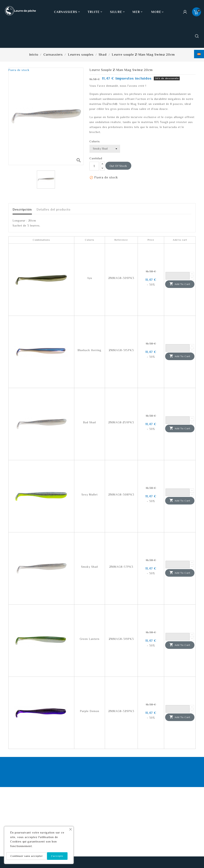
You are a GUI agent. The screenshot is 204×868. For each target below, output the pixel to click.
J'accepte (57, 856)
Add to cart (180, 284)
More (156, 12)
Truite (95, 12)
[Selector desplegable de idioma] (199, 54)
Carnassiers (67, 12)
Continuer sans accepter (27, 856)
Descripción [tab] (22, 210)
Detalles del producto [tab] (53, 210)
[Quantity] (178, 276)
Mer (138, 12)
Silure (118, 12)
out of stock (118, 166)
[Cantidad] (94, 166)
